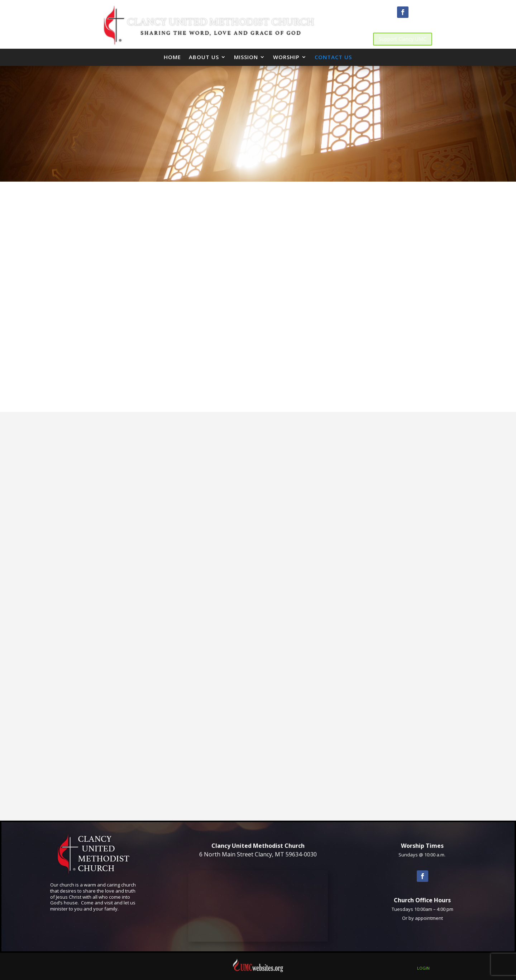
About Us (204, 57)
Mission (246, 57)
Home (172, 57)
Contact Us (333, 57)
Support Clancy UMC (403, 39)
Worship (286, 57)
